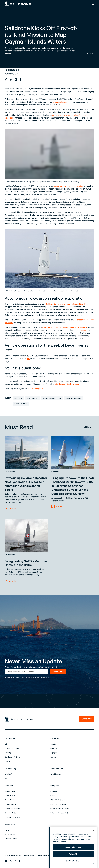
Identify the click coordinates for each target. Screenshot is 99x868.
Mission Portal (10, 774)
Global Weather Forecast (60, 808)
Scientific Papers (11, 839)
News (7, 830)
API (6, 778)
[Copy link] (6, 80)
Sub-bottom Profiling (12, 757)
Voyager (53, 753)
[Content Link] (26, 452)
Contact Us (87, 719)
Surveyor (54, 748)
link (28, 359)
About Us (54, 791)
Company (55, 471)
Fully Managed (56, 774)
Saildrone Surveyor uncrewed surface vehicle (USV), (67, 304)
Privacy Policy (47, 677)
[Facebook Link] (21, 79)
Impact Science (21, 404)
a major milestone (60, 102)
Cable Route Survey (12, 813)
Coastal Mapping (11, 804)
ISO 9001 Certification (58, 800)
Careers (53, 795)
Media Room (10, 824)
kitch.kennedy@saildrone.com (67, 384)
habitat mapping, (82, 330)
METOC (8, 761)
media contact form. (36, 389)
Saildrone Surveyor (52, 398)
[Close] (94, 835)
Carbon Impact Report (58, 804)
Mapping (18, 398)
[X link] (11, 79)
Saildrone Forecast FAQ (59, 813)
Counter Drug (10, 791)
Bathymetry (32, 398)
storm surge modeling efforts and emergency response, (65, 327)
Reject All (73, 859)
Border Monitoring (11, 800)
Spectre (53, 744)
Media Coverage (11, 834)
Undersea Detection (12, 748)
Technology (10, 471)
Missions (90, 53)
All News (87, 427)
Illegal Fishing (10, 795)
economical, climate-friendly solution (68, 186)
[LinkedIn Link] (16, 79)
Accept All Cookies (73, 852)
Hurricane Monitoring (13, 817)
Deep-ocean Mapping (13, 808)
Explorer (53, 757)
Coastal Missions (74, 398)
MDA (7, 744)
